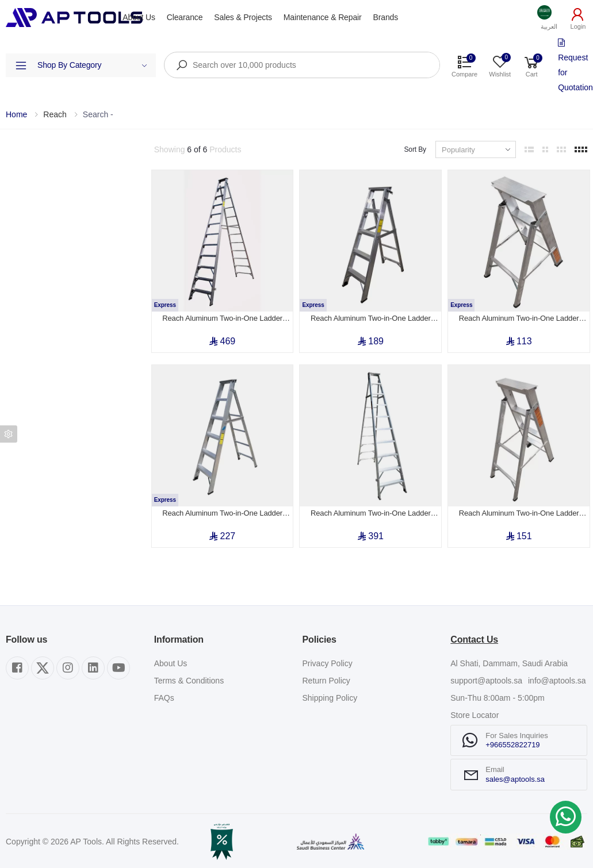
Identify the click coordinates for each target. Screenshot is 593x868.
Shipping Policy (330, 698)
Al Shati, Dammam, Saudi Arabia (509, 663)
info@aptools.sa (557, 681)
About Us (139, 17)
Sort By (415, 149)
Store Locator (475, 715)
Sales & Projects (243, 17)
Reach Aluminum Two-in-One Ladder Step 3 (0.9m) (519, 318)
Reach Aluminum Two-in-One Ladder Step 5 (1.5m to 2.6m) (371, 318)
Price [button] (15, 252)
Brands (386, 17)
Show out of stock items (64, 289)
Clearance (185, 17)
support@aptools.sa (486, 681)
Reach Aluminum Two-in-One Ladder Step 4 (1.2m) (519, 513)
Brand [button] (16, 220)
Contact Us (474, 640)
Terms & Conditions (189, 681)
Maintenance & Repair (323, 17)
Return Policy (326, 681)
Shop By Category (92, 65)
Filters (16, 149)
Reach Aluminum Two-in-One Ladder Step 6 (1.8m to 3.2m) (222, 513)
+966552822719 (512, 745)
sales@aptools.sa (515, 779)
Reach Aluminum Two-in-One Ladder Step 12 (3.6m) (222, 318)
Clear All (130, 149)
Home (16, 114)
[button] (549, 18)
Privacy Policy (328, 663)
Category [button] (22, 187)
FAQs (164, 698)
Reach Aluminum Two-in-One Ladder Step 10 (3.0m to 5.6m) (371, 513)
